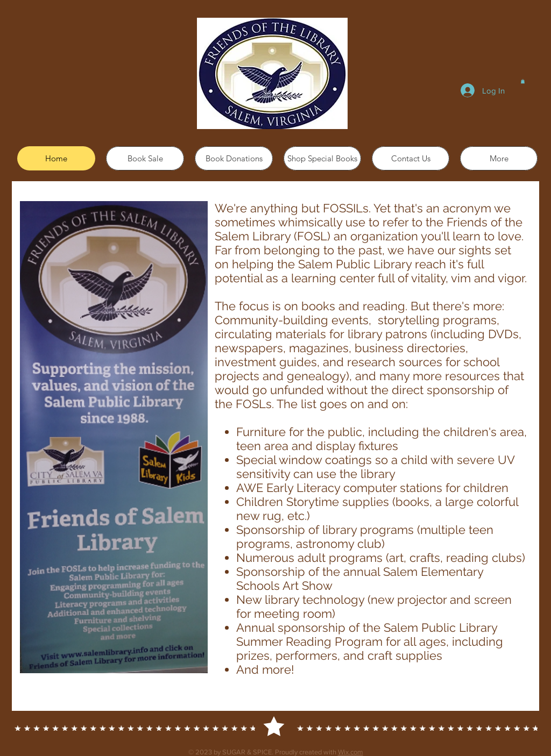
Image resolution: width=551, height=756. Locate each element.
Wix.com (351, 752)
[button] (523, 81)
